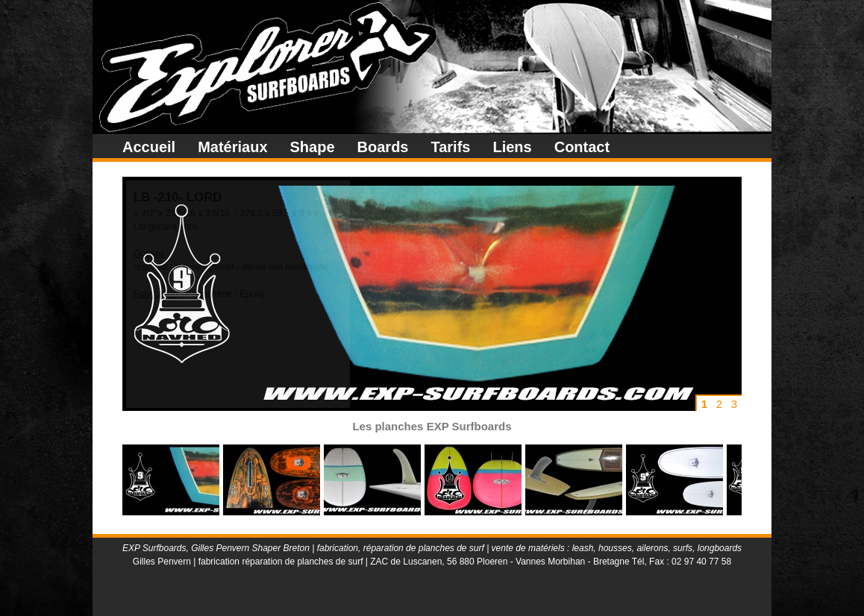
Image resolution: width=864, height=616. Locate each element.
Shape (313, 147)
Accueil (149, 147)
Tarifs (450, 147)
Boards (383, 147)
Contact (582, 147)
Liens (512, 147)
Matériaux (232, 147)
